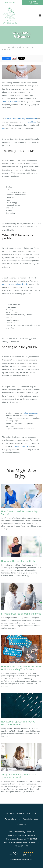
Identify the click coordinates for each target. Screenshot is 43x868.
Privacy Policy (32, 813)
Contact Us (22, 825)
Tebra (31, 860)
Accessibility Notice (30, 819)
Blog (21, 47)
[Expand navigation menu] (40, 16)
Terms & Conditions (13, 819)
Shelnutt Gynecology (9, 47)
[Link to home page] (13, 15)
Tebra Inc (21, 813)
